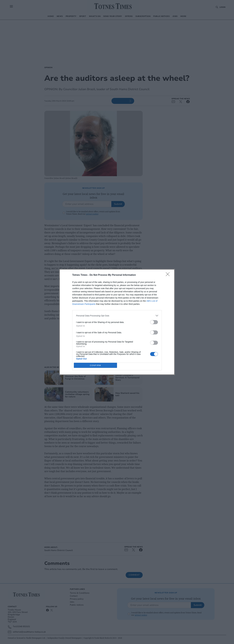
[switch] (154, 322)
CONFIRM (95, 365)
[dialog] (117, 322)
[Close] (169, 275)
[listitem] (117, 316)
